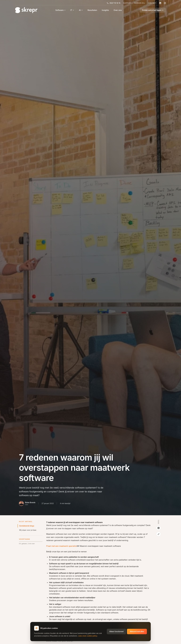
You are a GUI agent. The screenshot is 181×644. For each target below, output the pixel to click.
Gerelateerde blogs (27, 526)
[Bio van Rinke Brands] (27, 503)
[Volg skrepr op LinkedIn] (160, 3)
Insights (105, 10)
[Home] (26, 10)
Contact (152, 3)
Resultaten (92, 10)
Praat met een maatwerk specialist (62, 546)
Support (127, 3)
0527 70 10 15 (114, 3)
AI (81, 10)
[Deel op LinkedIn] (159, 528)
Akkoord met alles (137, 631)
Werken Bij (140, 3)
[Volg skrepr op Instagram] (165, 3)
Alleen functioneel (116, 631)
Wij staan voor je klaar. (28, 530)
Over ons (118, 10)
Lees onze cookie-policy (88, 636)
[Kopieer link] (159, 534)
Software (61, 10)
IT (72, 10)
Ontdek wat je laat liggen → (153, 10)
